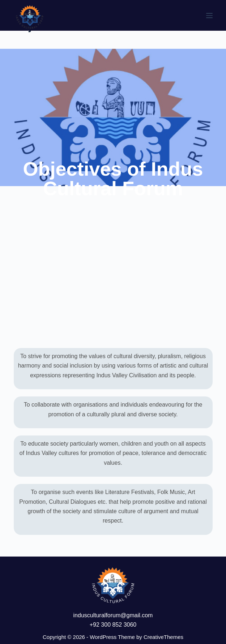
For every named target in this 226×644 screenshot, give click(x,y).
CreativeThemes (163, 637)
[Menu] (209, 16)
